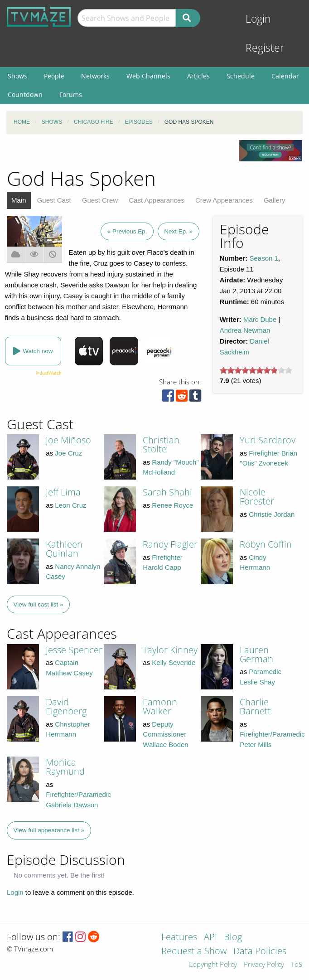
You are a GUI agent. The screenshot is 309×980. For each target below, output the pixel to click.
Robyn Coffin (266, 544)
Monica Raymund (65, 767)
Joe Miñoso (68, 440)
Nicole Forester (257, 497)
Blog (233, 938)
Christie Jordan (272, 514)
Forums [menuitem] (71, 95)
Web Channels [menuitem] (148, 76)
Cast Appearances (157, 200)
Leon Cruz (70, 505)
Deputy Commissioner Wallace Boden (165, 734)
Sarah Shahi (167, 492)
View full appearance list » (49, 830)
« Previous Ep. (127, 231)
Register (265, 48)
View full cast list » (39, 604)
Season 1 (264, 258)
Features (179, 938)
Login (258, 19)
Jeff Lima (63, 492)
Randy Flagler (170, 544)
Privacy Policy (264, 965)
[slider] (256, 370)
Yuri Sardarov (268, 440)
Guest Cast (54, 200)
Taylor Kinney (170, 650)
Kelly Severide (174, 662)
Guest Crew (100, 200)
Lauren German (256, 654)
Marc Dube (260, 319)
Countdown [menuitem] (25, 95)
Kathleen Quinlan (64, 549)
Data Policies (260, 952)
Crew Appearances (224, 200)
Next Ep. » (178, 231)
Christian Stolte (161, 444)
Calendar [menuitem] (285, 76)
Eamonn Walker (160, 706)
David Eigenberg (66, 706)
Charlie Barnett (255, 706)
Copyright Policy (213, 965)
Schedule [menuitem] (241, 76)
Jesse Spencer (74, 650)
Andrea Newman (245, 330)
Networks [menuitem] (95, 76)
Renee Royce (172, 505)
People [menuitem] (54, 76)
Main (19, 200)
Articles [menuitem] (198, 76)
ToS (297, 965)
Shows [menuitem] (17, 76)
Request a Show (194, 952)
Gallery (275, 200)
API (210, 938)
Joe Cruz (68, 453)
